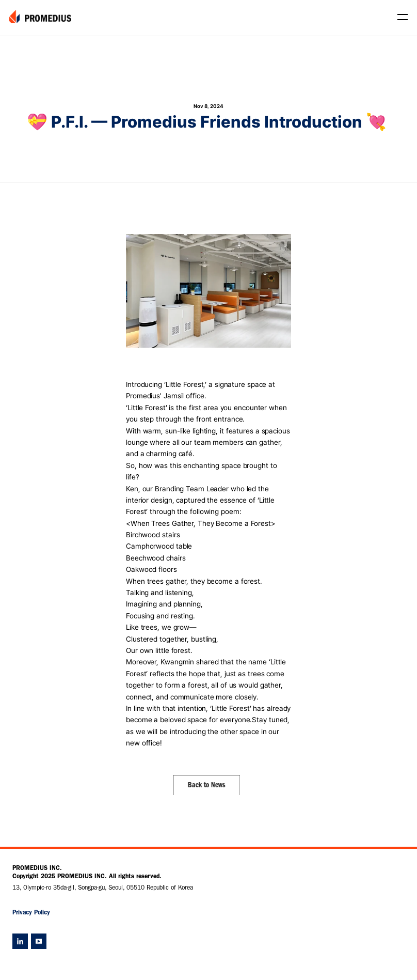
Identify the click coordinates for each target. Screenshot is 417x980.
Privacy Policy (31, 913)
